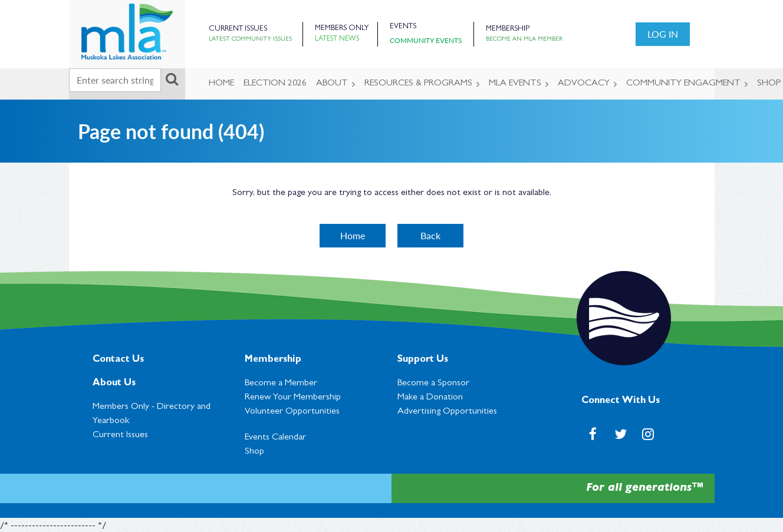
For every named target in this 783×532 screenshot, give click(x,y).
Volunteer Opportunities (292, 412)
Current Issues (238, 29)
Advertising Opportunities (447, 412)
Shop (254, 452)
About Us (114, 384)
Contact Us (118, 360)
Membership (508, 29)
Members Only (342, 29)
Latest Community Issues (250, 39)
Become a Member (281, 384)
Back (430, 235)
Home (353, 235)
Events (403, 27)
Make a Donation (430, 398)
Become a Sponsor (433, 384)
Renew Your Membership (293, 398)
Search (172, 79)
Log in (663, 34)
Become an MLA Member (524, 39)
